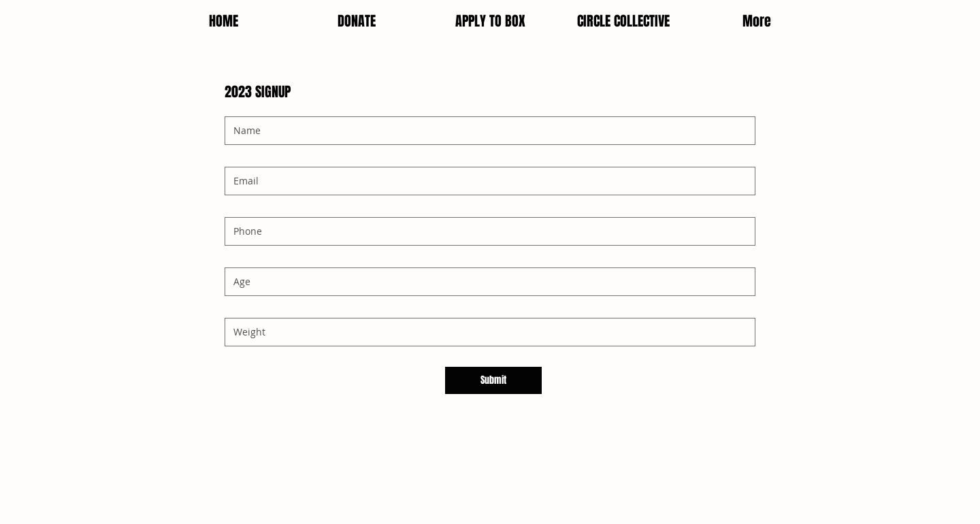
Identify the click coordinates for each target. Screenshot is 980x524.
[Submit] (493, 380)
